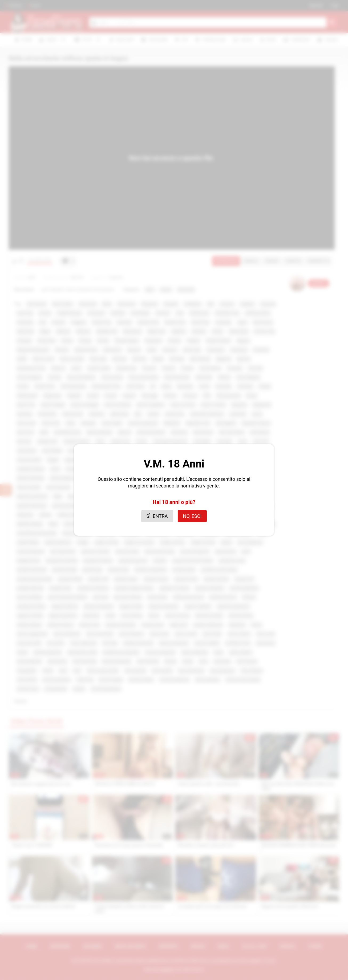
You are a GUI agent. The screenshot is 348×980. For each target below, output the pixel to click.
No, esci (192, 516)
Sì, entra (157, 516)
